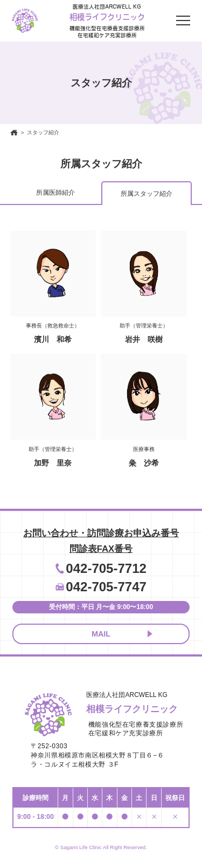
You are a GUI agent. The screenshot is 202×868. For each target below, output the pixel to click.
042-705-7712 (106, 568)
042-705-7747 (106, 587)
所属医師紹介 (55, 193)
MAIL (101, 634)
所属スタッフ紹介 (147, 194)
